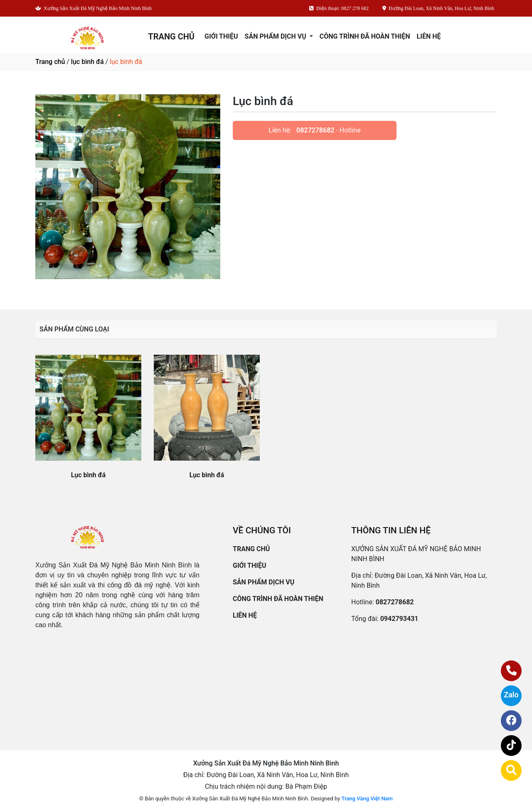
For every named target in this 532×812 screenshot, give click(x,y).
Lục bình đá (88, 475)
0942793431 (399, 619)
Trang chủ (50, 62)
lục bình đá (87, 62)
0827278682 (315, 130)
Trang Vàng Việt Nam (367, 799)
